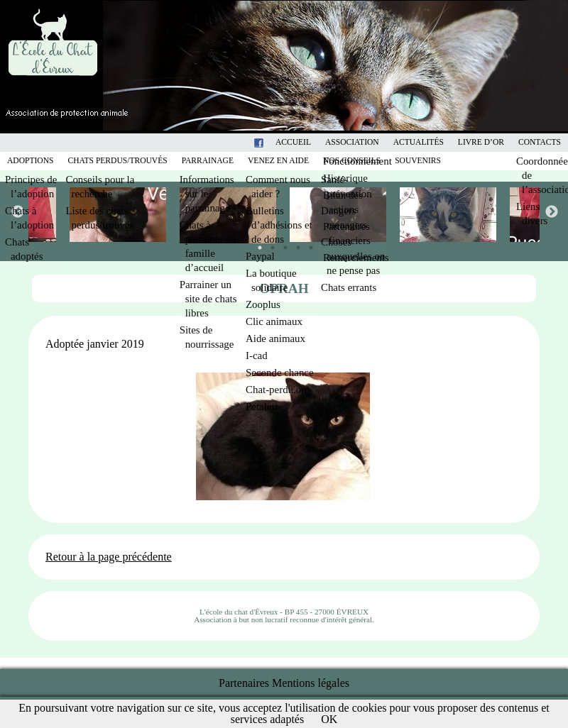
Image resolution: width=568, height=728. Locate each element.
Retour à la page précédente (109, 557)
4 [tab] (295, 244)
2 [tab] (269, 244)
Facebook (277, 142)
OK (329, 719)
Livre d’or (481, 142)
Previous (17, 211)
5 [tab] (307, 244)
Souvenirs (418, 161)
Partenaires (244, 683)
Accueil (293, 142)
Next (551, 211)
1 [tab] (256, 244)
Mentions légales (311, 683)
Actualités (419, 142)
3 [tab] (282, 244)
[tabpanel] (339, 215)
